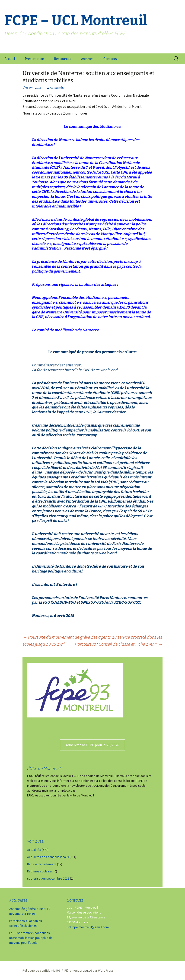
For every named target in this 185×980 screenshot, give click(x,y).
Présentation (34, 59)
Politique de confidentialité (41, 970)
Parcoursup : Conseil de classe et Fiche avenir (119, 644)
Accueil (10, 59)
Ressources (63, 59)
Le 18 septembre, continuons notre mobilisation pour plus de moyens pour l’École (31, 938)
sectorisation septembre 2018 (48, 878)
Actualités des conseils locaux (48, 857)
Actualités (57, 88)
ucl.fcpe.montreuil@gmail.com (88, 927)
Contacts (110, 59)
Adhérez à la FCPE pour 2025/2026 (92, 745)
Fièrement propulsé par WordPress (89, 970)
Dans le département (42, 864)
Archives (87, 59)
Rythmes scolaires (40, 871)
